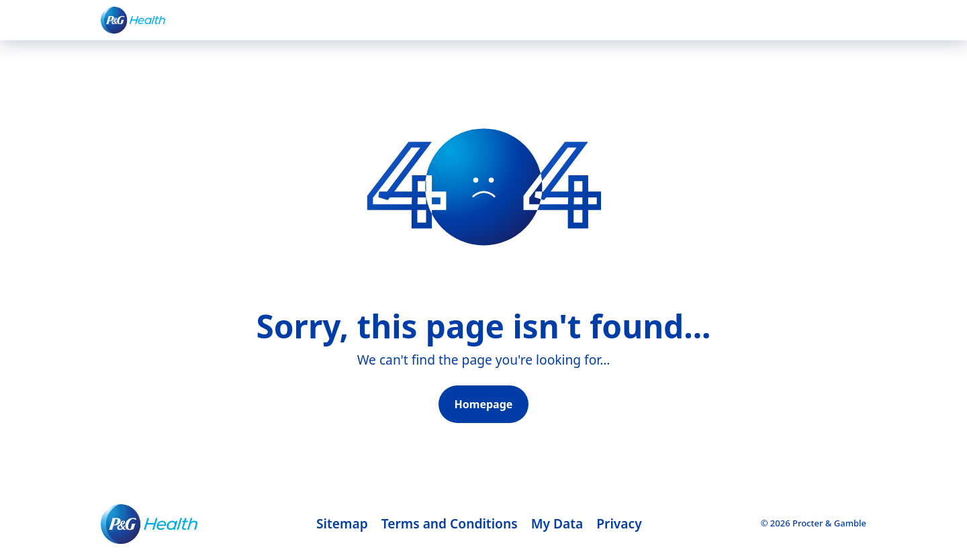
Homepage (484, 404)
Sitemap (342, 523)
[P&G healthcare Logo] (133, 20)
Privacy (619, 523)
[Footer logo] (149, 524)
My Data (557, 523)
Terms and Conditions (450, 523)
